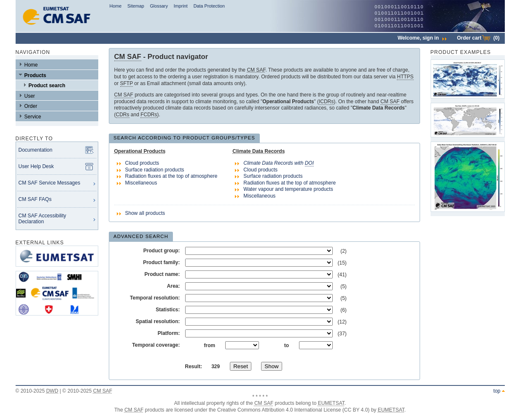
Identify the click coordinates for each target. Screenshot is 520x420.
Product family (160, 262)
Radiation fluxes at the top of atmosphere (171, 176)
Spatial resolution (157, 321)
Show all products (145, 213)
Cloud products (142, 163)
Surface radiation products (155, 170)
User (30, 96)
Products (35, 75)
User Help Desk (36, 166)
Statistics (167, 310)
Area (173, 286)
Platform (168, 333)
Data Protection (209, 6)
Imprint (181, 6)
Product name (161, 274)
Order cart (478, 38)
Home (115, 6)
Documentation (36, 150)
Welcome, (422, 38)
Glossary (159, 6)
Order (31, 106)
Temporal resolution (154, 298)
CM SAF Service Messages (50, 183)
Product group (161, 251)
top (497, 391)
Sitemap (136, 6)
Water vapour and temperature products (288, 189)
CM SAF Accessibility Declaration (42, 219)
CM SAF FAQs (35, 199)
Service (33, 117)
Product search (47, 86)
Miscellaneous (141, 183)
